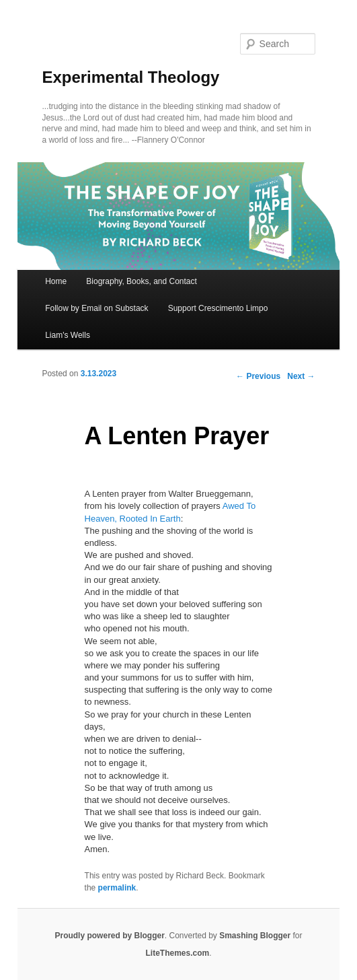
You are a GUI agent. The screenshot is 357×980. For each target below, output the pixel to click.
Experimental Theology (130, 77)
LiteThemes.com (177, 953)
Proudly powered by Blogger (109, 936)
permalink (117, 888)
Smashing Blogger (255, 936)
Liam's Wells (68, 335)
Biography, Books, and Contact (142, 281)
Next (301, 376)
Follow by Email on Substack (96, 308)
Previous (258, 376)
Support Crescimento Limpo (218, 308)
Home (56, 281)
